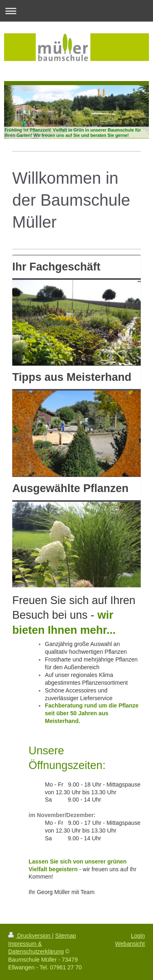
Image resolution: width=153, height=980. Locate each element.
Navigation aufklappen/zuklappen (76, 11)
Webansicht (130, 944)
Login (138, 936)
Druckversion (30, 936)
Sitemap (65, 936)
